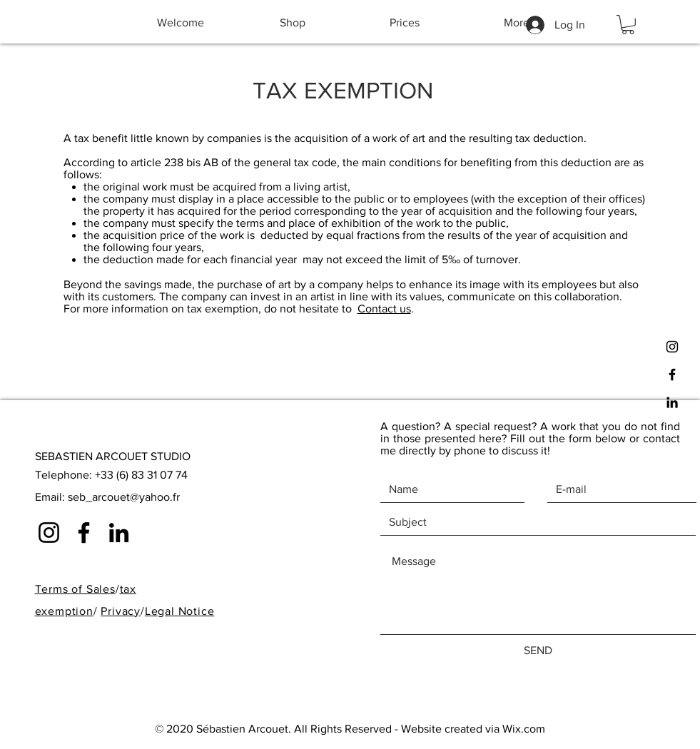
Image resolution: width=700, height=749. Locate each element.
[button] (628, 25)
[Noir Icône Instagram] (49, 533)
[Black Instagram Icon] (672, 347)
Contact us (384, 309)
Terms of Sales (75, 589)
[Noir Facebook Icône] (84, 533)
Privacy (121, 611)
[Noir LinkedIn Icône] (672, 402)
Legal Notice (180, 611)
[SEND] (538, 651)
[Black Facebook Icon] (672, 374)
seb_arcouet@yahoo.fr (124, 497)
